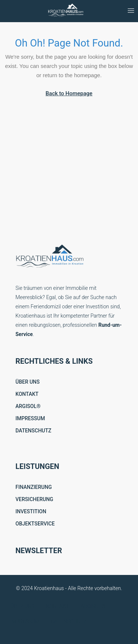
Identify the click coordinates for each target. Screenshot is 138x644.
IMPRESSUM (30, 418)
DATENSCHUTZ (33, 431)
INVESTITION (31, 511)
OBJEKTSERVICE (35, 524)
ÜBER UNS (28, 382)
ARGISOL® (28, 406)
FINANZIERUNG (34, 487)
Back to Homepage (69, 93)
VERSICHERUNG (34, 499)
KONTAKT (27, 394)
